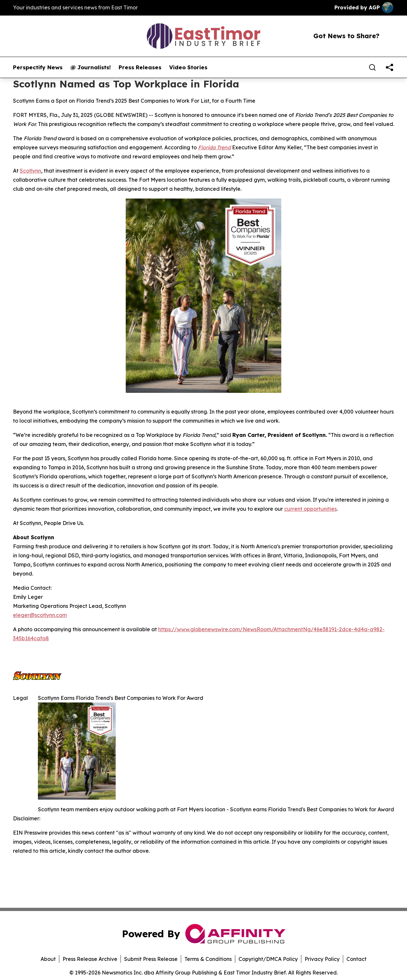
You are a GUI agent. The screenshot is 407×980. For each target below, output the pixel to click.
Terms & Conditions (208, 959)
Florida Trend (214, 147)
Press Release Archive (90, 959)
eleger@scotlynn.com (40, 615)
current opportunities (310, 509)
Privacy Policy (322, 959)
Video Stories (188, 67)
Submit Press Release (151, 959)
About (48, 959)
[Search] (372, 67)
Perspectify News (38, 67)
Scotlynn (30, 171)
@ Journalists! (91, 67)
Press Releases (140, 67)
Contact (356, 959)
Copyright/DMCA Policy (268, 959)
